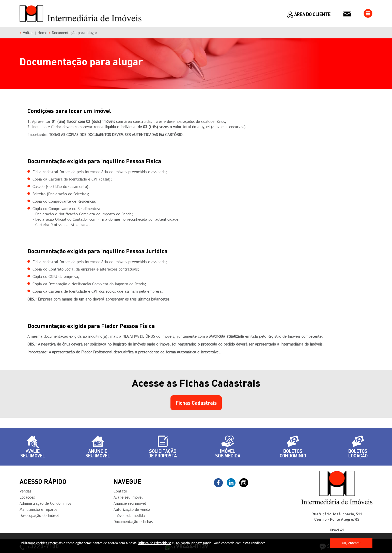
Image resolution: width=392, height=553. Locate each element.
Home (42, 33)
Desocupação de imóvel (39, 515)
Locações (27, 497)
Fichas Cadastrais (196, 403)
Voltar (28, 33)
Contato (120, 491)
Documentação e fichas (133, 522)
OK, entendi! (351, 543)
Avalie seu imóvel (128, 497)
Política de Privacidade (154, 543)
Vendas (25, 491)
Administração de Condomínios (45, 503)
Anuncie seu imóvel (130, 503)
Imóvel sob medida (129, 515)
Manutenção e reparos (38, 509)
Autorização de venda (132, 509)
